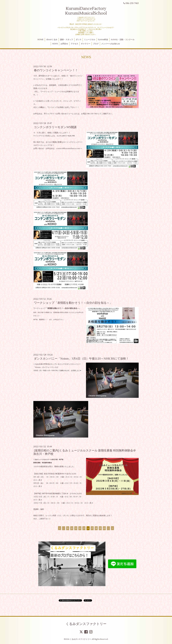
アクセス (74, 44)
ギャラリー (86, 44)
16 (88, 528)
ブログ (96, 44)
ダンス (79, 40)
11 (68, 528)
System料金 (103, 40)
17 (92, 528)
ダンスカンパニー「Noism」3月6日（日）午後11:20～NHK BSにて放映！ (81, 359)
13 (76, 528)
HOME (40, 40)
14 (80, 528)
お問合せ (64, 44)
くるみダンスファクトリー (86, 624)
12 (72, 528)
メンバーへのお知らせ (111, 44)
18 (96, 528)
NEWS (55, 44)
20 (104, 528)
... (64, 528)
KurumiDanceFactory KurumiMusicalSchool (86, 11)
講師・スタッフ (67, 40)
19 (100, 528)
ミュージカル (90, 40)
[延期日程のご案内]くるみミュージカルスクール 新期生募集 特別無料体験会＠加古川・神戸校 (85, 452)
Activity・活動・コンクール (123, 40)
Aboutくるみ (52, 40)
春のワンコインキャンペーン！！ (56, 70)
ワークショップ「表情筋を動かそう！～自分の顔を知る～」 (73, 303)
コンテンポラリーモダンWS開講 (55, 127)
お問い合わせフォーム (65, 114)
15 (84, 528)
